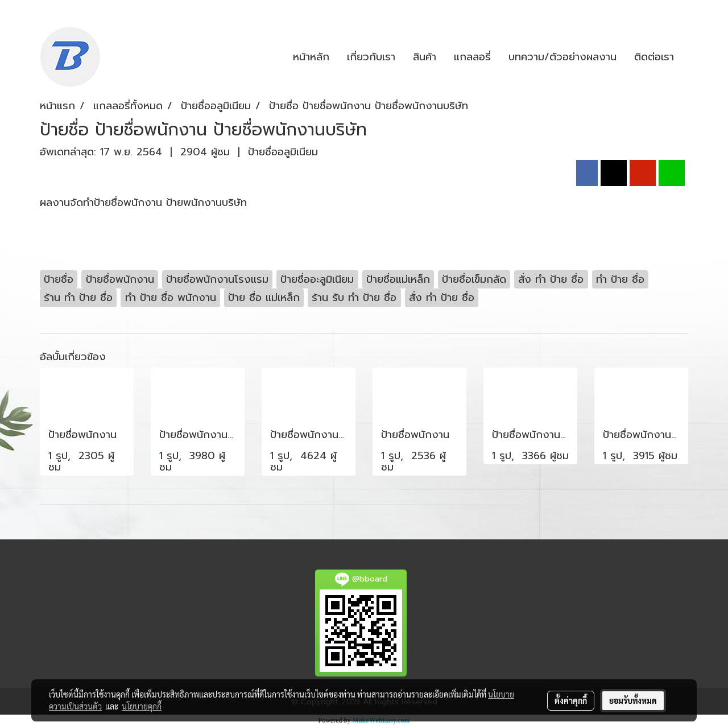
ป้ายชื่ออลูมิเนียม (283, 152)
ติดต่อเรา (654, 57)
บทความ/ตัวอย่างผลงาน (562, 57)
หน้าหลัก (311, 57)
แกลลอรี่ (472, 57)
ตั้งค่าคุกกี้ (571, 700)
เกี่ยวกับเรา (371, 57)
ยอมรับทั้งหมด (633, 700)
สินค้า (425, 57)
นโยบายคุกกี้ (142, 706)
